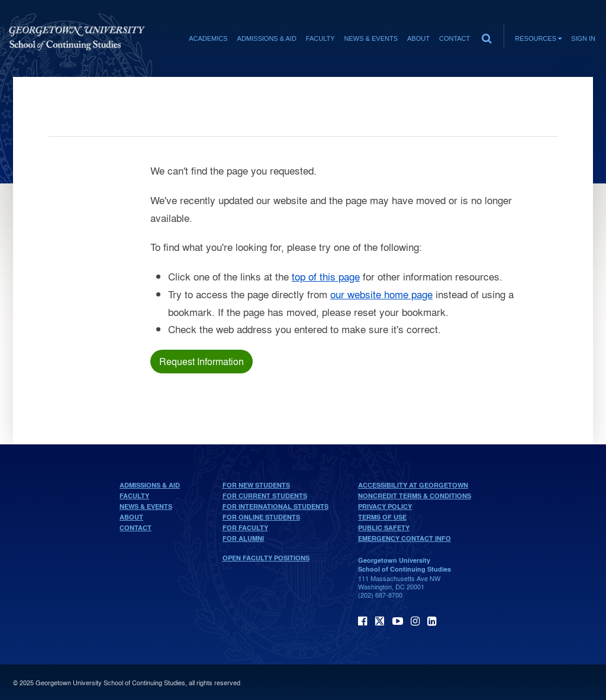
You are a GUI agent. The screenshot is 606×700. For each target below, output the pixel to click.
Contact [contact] (454, 38)
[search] (486, 36)
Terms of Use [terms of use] (382, 517)
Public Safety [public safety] (384, 528)
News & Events (146, 507)
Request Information (202, 361)
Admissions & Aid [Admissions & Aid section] (267, 38)
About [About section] (418, 38)
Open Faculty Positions (266, 558)
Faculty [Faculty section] (320, 38)
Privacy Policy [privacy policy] (385, 507)
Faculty (134, 496)
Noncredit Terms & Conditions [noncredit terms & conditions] (415, 496)
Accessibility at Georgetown (413, 485)
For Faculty (245, 528)
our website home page (381, 294)
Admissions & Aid (150, 485)
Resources (538, 38)
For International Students (275, 507)
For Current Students (265, 496)
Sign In (583, 38)
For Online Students (261, 517)
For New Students (256, 485)
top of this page (326, 276)
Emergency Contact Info (404, 538)
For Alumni (243, 538)
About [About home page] (131, 517)
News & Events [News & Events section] (371, 38)
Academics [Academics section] (208, 38)
